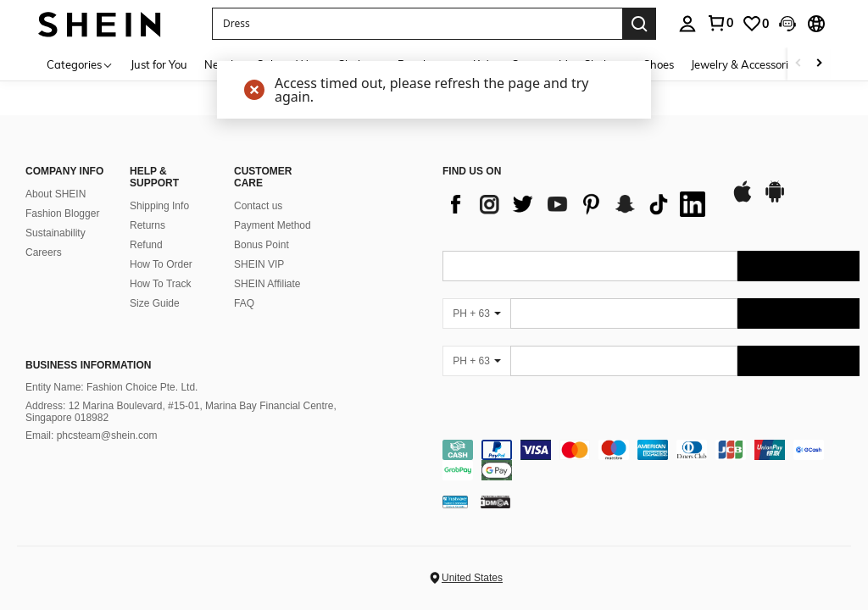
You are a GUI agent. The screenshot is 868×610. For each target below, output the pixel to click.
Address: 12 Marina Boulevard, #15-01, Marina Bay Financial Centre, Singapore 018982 (181, 412)
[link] (720, 23)
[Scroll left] (798, 64)
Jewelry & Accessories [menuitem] (745, 64)
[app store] (743, 200)
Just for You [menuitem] (159, 64)
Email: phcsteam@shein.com (92, 435)
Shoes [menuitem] (659, 64)
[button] (417, 24)
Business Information (88, 365)
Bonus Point (262, 245)
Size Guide (155, 303)
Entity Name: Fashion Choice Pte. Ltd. (111, 387)
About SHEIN (56, 194)
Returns (147, 225)
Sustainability (56, 233)
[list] (578, 204)
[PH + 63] (476, 313)
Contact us (258, 206)
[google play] (775, 200)
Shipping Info (159, 206)
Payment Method (273, 225)
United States (472, 578)
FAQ (244, 303)
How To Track (160, 284)
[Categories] (80, 64)
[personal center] (687, 24)
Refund (146, 245)
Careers (44, 252)
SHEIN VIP (259, 264)
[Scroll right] (819, 64)
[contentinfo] (651, 460)
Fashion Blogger (62, 213)
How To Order (161, 264)
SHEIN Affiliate (267, 284)
